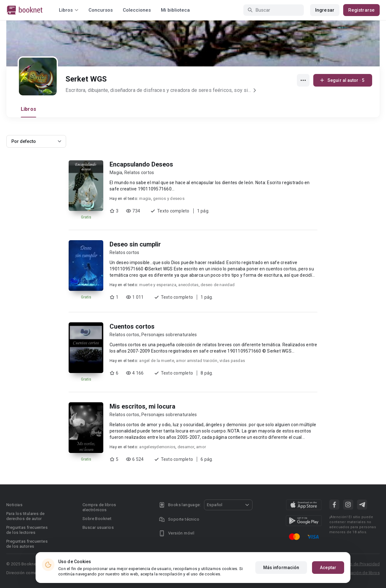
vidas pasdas (232, 361)
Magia (116, 172)
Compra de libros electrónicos (99, 507)
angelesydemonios (157, 447)
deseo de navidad (218, 285)
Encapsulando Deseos (141, 164)
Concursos (101, 10)
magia (145, 198)
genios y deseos (169, 198)
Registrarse (361, 10)
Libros (28, 109)
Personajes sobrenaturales (169, 335)
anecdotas (188, 285)
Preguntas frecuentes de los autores (27, 544)
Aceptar (328, 569)
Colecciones (137, 10)
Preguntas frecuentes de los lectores (27, 530)
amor (201, 447)
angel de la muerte (157, 361)
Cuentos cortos (132, 326)
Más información (281, 569)
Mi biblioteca (175, 10)
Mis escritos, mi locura (142, 406)
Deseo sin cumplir (135, 244)
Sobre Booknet (97, 519)
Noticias (14, 505)
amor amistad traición (197, 361)
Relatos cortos (139, 172)
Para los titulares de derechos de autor (25, 516)
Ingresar (325, 10)
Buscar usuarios (98, 527)
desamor (186, 447)
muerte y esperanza (158, 285)
